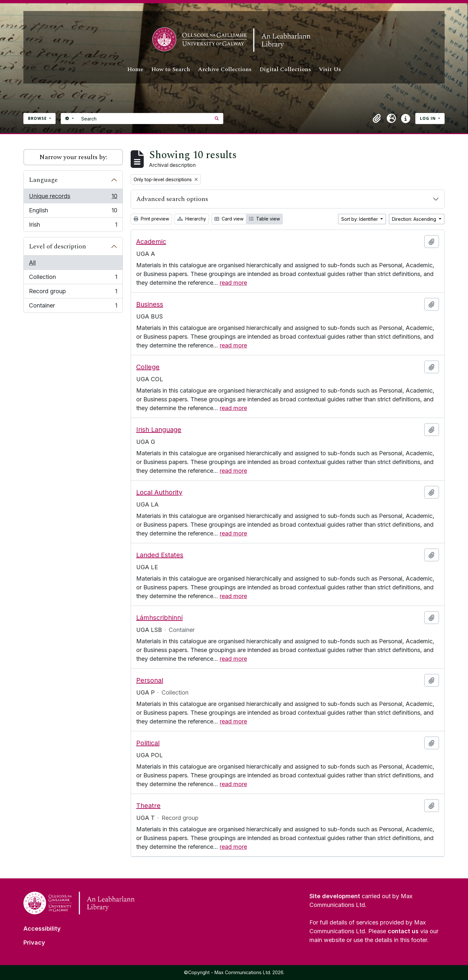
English (73, 212)
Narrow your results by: (73, 157)
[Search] (144, 119)
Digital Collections (285, 69)
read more (233, 283)
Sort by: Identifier (360, 219)
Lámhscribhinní (159, 618)
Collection (73, 278)
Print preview (151, 219)
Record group (73, 293)
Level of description (58, 246)
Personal (150, 680)
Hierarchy (192, 219)
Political (148, 743)
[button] (377, 119)
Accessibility (42, 929)
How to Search (171, 69)
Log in (429, 118)
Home (135, 69)
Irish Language (159, 430)
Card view (229, 219)
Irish (73, 226)
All (32, 263)
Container (73, 307)
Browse (38, 118)
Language (43, 180)
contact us (403, 931)
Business (150, 304)
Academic (151, 242)
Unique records (73, 197)
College (148, 367)
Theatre (148, 806)
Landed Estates (160, 555)
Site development (335, 896)
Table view (264, 219)
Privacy (34, 942)
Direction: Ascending (415, 219)
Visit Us (330, 69)
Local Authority (159, 492)
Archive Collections (225, 69)
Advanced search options (172, 199)
